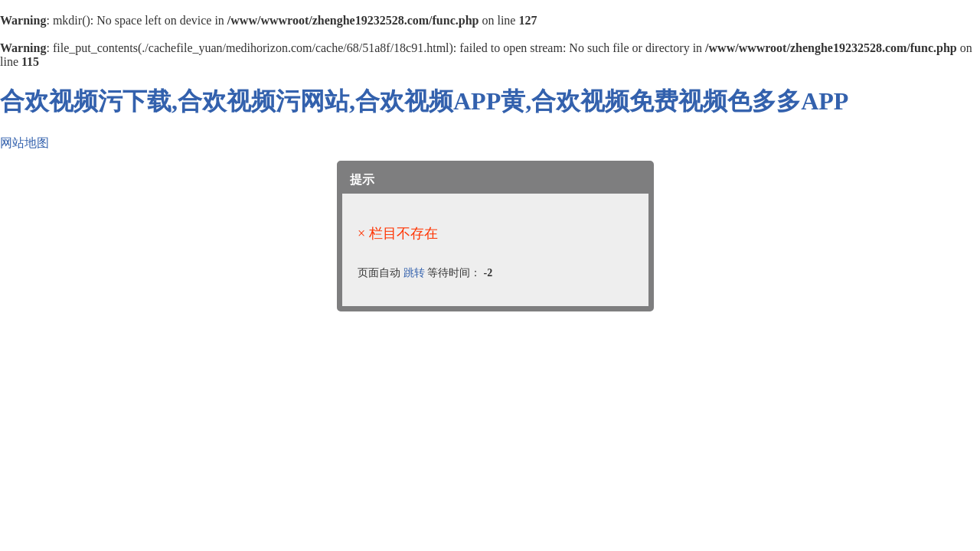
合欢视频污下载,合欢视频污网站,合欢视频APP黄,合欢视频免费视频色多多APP (424, 101)
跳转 (414, 273)
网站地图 (24, 143)
